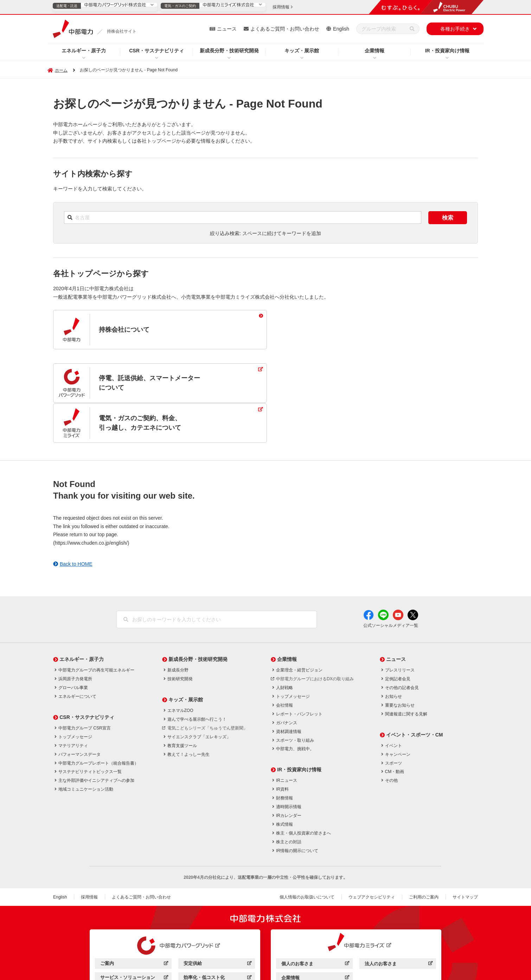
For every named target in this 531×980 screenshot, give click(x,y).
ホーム (61, 70)
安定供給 (217, 925)
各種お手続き (455, 29)
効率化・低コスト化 (217, 939)
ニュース (227, 29)
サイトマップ (465, 857)
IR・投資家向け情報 (447, 51)
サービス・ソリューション (134, 939)
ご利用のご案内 (424, 857)
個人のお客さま (315, 925)
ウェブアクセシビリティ (372, 857)
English (341, 29)
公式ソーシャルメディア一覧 (391, 586)
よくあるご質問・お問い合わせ (285, 29)
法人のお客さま (399, 925)
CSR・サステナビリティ (156, 51)
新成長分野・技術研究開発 (229, 51)
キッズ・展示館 (302, 51)
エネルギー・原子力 (84, 51)
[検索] (412, 29)
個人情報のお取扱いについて (307, 857)
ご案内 (134, 925)
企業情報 (375, 51)
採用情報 (89, 857)
